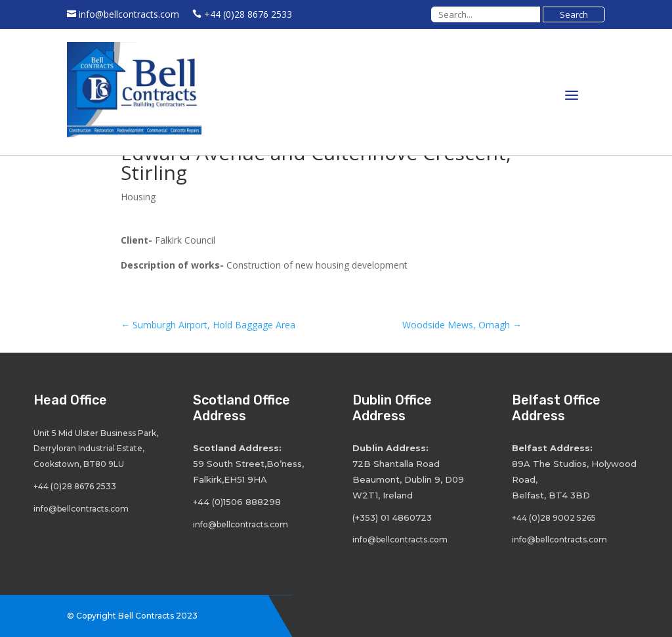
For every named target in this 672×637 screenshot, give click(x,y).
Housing (138, 197)
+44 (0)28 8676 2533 (248, 14)
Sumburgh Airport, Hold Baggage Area (208, 325)
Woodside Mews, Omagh (462, 325)
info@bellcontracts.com (129, 14)
